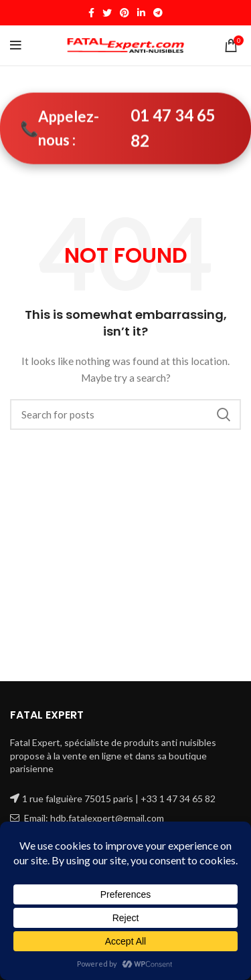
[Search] (125, 414)
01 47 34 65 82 (173, 128)
